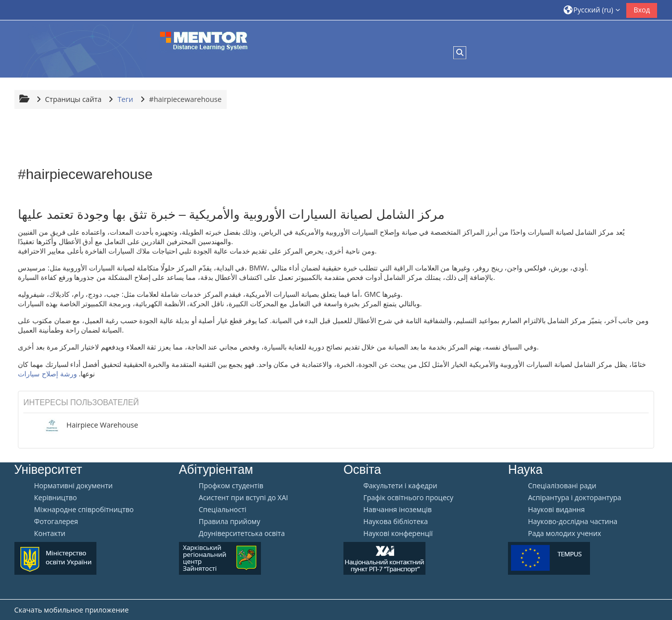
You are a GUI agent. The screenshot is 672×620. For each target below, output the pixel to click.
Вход (642, 10)
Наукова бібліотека (396, 522)
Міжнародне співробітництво (84, 510)
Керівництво (56, 498)
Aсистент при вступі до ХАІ (244, 498)
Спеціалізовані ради (562, 486)
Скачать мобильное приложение (72, 610)
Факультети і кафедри (400, 486)
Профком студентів (231, 486)
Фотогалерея (56, 522)
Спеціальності (223, 510)
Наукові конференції (398, 533)
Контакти (50, 533)
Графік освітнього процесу (408, 498)
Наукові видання (556, 510)
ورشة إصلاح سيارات (47, 374)
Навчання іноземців (398, 510)
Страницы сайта (74, 99)
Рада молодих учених (564, 533)
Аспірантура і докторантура (575, 498)
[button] (591, 10)
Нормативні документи (74, 486)
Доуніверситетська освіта (242, 533)
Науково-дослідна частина (573, 522)
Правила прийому (230, 522)
